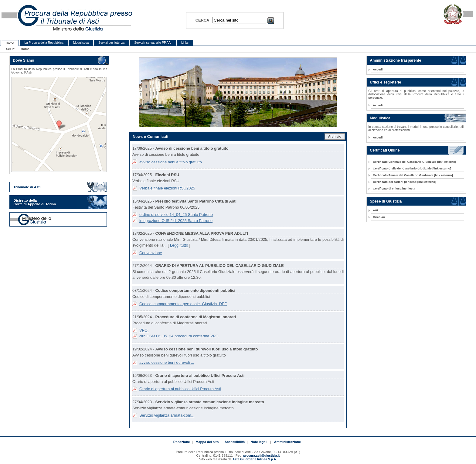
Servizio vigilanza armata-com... (167, 415)
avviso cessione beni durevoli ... (167, 362)
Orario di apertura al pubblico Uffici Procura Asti (180, 389)
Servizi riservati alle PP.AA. (153, 43)
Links (185, 43)
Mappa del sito (207, 442)
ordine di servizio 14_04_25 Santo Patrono (176, 215)
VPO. (144, 330)
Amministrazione (287, 442)
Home (10, 43)
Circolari (379, 217)
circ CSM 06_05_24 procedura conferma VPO (179, 336)
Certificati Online (385, 150)
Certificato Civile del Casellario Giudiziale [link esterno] (412, 168)
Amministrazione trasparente (395, 60)
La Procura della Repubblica (44, 43)
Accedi (378, 69)
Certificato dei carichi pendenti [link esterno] (404, 182)
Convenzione (151, 253)
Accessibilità (235, 442)
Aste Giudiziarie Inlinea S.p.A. (255, 459)
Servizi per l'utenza (111, 43)
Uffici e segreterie (385, 82)
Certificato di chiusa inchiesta (394, 188)
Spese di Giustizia (386, 201)
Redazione (182, 442)
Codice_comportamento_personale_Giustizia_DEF (183, 304)
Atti (375, 210)
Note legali (259, 442)
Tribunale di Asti (27, 187)
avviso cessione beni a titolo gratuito (171, 162)
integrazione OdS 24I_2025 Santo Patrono (176, 221)
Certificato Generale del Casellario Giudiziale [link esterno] (414, 162)
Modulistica (81, 43)
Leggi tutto (179, 245)
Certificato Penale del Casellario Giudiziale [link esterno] (413, 175)
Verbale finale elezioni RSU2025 (167, 188)
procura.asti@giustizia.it (261, 456)
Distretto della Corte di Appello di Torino (35, 202)
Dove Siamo (23, 60)
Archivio (335, 136)
